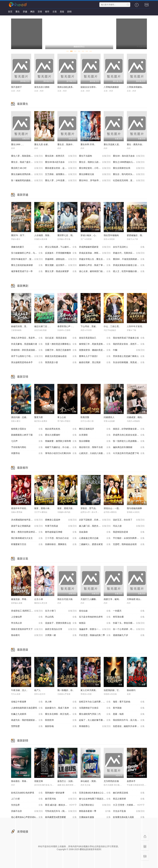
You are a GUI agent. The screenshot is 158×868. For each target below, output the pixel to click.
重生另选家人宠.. (112, 144)
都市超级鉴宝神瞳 (61, 532)
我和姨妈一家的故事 (61, 793)
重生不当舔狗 (95, 156)
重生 (18, 12)
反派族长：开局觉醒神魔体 (61, 253)
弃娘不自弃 (27, 811)
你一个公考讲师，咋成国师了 (129, 629)
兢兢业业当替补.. (89, 87)
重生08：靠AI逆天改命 (129, 156)
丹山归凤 (61, 617)
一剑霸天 (129, 611)
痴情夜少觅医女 (27, 429)
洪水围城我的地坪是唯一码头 (27, 520)
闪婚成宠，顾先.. (135, 417)
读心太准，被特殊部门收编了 (95, 271)
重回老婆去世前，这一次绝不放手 (61, 168)
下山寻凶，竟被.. (89, 326)
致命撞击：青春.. (19, 781)
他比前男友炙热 (61, 429)
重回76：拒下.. (18, 235)
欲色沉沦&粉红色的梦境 (27, 793)
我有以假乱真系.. (66, 87)
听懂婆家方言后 (27, 544)
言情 (40, 12)
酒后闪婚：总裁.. (19, 417)
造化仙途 (95, 611)
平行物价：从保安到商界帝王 (129, 538)
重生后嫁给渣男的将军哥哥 (27, 174)
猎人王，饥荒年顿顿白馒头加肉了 (129, 271)
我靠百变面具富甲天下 (27, 629)
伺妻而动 (27, 453)
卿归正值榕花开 (95, 429)
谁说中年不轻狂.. (19, 508)
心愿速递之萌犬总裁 (95, 538)
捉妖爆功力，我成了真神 (61, 708)
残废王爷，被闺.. (112, 599)
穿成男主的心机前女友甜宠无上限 (129, 435)
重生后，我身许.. (66, 144)
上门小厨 (27, 799)
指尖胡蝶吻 (95, 441)
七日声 (27, 441)
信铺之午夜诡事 (27, 702)
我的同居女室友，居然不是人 (129, 344)
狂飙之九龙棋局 (27, 714)
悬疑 (62, 12)
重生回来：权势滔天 (61, 156)
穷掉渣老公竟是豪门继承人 (129, 356)
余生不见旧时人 (129, 247)
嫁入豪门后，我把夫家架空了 (95, 526)
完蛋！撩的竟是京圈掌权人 (61, 344)
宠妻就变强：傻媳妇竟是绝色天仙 (95, 350)
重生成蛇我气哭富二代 (95, 714)
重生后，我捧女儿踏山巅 (95, 162)
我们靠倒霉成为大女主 (27, 538)
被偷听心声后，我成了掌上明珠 (95, 265)
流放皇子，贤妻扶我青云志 (61, 623)
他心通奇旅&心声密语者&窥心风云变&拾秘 (28, 817)
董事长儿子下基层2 (95, 356)
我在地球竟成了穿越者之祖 (129, 338)
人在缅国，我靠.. (42, 235)
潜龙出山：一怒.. (112, 508)
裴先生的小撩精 (42, 87)
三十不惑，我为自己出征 (61, 538)
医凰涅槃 (85, 417)
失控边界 (27, 805)
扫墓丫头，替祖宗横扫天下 (129, 623)
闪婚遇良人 (109, 417)
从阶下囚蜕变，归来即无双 (95, 520)
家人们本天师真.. (89, 690)
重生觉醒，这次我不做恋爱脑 (61, 265)
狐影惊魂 (61, 726)
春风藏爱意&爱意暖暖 (61, 817)
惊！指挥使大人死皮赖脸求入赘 (129, 441)
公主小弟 (39, 599)
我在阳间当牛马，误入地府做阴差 (129, 720)
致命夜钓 (27, 635)
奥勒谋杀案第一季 (95, 811)
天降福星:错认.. (134, 599)
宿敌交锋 (39, 781)
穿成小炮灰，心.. (89, 235)
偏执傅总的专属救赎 (129, 447)
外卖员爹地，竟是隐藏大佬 (27, 344)
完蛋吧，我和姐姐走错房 (129, 544)
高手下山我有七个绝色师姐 (27, 356)
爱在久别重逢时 (61, 435)
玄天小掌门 (61, 611)
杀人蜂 (61, 702)
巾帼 (129, 350)
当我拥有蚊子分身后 (95, 708)
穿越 (25, 12)
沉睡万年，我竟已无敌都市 (61, 350)
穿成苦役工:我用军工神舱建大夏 (27, 611)
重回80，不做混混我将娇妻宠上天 (129, 259)
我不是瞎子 (17, 87)
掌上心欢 (62, 417)
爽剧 (32, 12)
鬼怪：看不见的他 (129, 702)
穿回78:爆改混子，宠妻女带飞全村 (28, 259)
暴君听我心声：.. (66, 326)
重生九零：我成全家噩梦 (61, 271)
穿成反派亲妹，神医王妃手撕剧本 (95, 253)
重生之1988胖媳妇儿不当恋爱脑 (129, 162)
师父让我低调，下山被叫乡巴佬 (61, 247)
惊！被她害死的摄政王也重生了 (27, 181)
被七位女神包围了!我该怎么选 (95, 799)
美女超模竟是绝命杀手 (27, 362)
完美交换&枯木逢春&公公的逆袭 (95, 793)
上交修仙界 (27, 617)
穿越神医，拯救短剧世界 (61, 259)
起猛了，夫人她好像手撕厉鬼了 (95, 720)
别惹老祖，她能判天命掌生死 (129, 726)
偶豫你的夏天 (27, 247)
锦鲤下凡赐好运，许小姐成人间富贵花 (62, 447)
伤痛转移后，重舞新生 (61, 544)
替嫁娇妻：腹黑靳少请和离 (61, 441)
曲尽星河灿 (61, 799)
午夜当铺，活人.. (19, 690)
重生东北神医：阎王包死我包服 (61, 714)
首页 (10, 12)
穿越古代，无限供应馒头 (129, 253)
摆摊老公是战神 (61, 520)
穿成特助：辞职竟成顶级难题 (27, 350)
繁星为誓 (39, 417)
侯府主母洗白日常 (61, 629)
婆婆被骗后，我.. (135, 235)
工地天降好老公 (95, 805)
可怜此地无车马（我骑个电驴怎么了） (62, 811)
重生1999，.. (17, 144)
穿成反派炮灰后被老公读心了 (129, 265)
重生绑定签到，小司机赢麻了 (95, 168)
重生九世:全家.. (42, 144)
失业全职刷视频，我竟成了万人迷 (129, 362)
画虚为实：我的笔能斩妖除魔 (27, 720)
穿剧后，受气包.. (89, 508)
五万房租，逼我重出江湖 (61, 174)
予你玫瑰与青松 (27, 447)
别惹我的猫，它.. (112, 690)
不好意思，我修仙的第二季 (95, 635)
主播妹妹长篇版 (95, 817)
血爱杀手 (131, 781)
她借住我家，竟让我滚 (95, 362)
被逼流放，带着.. (19, 599)
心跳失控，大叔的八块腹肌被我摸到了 (96, 453)
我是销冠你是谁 (129, 532)
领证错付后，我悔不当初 (95, 447)
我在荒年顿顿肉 (111, 235)
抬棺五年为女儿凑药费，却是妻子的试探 (96, 702)
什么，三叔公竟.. (112, 326)
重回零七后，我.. (66, 235)
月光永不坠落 (129, 811)
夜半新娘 (129, 708)
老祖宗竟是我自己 (95, 338)
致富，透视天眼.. (66, 508)
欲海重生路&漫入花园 (129, 817)
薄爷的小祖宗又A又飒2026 (61, 453)
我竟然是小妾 (61, 362)
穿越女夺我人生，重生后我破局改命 (96, 259)
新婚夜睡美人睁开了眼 (27, 435)
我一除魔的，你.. (66, 690)
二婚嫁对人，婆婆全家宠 (95, 544)
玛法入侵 (129, 526)
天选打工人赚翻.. (89, 599)
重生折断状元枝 (95, 174)
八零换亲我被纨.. (135, 87)
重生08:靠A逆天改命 (61, 162)
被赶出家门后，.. (42, 326)
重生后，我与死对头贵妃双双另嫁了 (130, 174)
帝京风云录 (27, 623)
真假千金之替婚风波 (27, 526)
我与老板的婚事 (134, 508)
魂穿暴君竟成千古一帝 (27, 271)
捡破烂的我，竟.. (19, 326)
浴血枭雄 (95, 532)
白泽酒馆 (95, 435)
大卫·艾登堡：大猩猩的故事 (129, 805)
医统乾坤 (61, 720)
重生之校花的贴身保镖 (27, 265)
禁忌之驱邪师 (129, 799)
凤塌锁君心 (95, 726)
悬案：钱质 (129, 714)
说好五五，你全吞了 (129, 520)
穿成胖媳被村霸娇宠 (95, 247)
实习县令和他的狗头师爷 (95, 617)
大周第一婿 (61, 635)
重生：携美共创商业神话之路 (27, 532)
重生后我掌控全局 (129, 168)
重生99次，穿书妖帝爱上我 (95, 181)
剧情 (69, 12)
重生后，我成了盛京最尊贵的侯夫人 (28, 162)
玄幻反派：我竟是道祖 (61, 338)
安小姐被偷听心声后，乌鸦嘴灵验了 (28, 253)
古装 (55, 12)
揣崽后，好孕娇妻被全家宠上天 (129, 429)
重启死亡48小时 (27, 168)
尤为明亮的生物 (111, 781)
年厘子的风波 (61, 526)
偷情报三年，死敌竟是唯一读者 (95, 344)
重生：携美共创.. (135, 144)
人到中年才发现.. (135, 326)
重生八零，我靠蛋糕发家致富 (27, 156)
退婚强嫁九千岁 (129, 635)
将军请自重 (129, 617)
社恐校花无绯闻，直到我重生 (129, 181)
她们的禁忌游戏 (129, 793)
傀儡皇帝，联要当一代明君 (95, 629)
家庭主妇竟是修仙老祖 (61, 356)
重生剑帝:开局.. (88, 144)
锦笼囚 (95, 623)
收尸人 (37, 690)
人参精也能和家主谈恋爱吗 (27, 708)
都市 (47, 12)
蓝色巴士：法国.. (66, 781)
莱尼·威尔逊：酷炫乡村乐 (61, 805)
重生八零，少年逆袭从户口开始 (61, 181)
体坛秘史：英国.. (89, 781)
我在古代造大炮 (65, 599)
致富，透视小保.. (42, 508)
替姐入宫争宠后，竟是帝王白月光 (27, 338)
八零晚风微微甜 (111, 87)
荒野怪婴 (27, 726)
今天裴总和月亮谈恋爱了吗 (129, 453)
